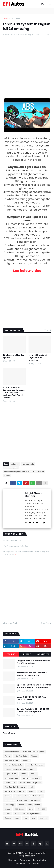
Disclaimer (20, 864)
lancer (21, 805)
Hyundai (26, 760)
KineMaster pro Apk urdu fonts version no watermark (32, 674)
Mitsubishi (35, 800)
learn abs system (11, 468)
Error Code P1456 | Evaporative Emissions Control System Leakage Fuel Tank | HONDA (14, 393)
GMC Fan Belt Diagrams (14, 791)
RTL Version (34, 864)
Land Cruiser (10, 783)
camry (33, 769)
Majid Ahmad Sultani (34, 495)
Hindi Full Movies (12, 760)
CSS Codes (19, 809)
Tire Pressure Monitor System (13, 356)
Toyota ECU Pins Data (13, 765)
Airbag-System (34, 805)
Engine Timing (10, 774)
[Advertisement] (27, 69)
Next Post (45, 623)
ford (25, 818)
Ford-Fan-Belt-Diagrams (15, 787)
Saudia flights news (31, 814)
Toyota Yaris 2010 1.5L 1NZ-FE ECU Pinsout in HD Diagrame (33, 710)
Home (6, 19)
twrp (33, 818)
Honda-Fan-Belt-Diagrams (16, 800)
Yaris (17, 818)
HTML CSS (41, 809)
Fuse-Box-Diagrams (35, 765)
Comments (43, 654)
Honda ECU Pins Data (34, 796)
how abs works (28, 464)
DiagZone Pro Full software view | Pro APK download (33, 662)
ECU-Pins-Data (21, 756)
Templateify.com (27, 856)
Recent (27, 654)
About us (12, 860)
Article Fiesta (9, 733)
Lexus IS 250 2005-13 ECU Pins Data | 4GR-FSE (31, 698)
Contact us (25, 860)
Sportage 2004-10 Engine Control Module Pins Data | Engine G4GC (34, 686)
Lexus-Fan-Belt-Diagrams (15, 769)
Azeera (8, 809)
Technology (9, 805)
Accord (8, 796)
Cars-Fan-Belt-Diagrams (34, 752)
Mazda (23, 774)
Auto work (15, 19)
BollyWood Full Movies (32, 778)
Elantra (18, 796)
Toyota (7, 756)
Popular (11, 654)
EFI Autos (23, 853)
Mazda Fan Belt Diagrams (30, 783)
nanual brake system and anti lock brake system (24, 472)
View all (48, 330)
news (41, 791)
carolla (34, 774)
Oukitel (8, 814)
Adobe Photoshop (12, 752)
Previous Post (11, 623)
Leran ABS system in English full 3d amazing (38, 358)
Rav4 (17, 814)
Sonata (8, 818)
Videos (7, 476)
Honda (31, 791)
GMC (31, 787)
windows (43, 818)
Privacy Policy (40, 860)
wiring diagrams (12, 778)
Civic (31, 809)
